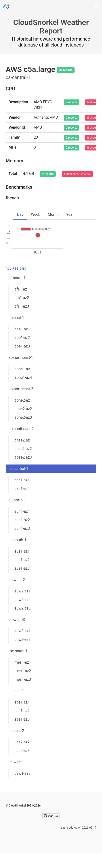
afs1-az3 (22, 322)
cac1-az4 (22, 504)
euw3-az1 (22, 646)
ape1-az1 (22, 345)
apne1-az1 (23, 384)
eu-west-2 (17, 595)
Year (70, 214)
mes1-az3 (23, 695)
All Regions (16, 284)
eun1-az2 (22, 535)
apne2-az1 (23, 416)
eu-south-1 (17, 555)
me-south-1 (18, 666)
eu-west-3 (17, 635)
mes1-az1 (23, 678)
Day (20, 214)
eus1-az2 (22, 575)
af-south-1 (17, 293)
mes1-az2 (23, 686)
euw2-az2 (22, 615)
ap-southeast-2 (21, 444)
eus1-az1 (22, 567)
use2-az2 (22, 758)
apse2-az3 (23, 473)
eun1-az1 (22, 527)
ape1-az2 (22, 353)
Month (53, 214)
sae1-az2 (22, 726)
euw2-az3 (22, 624)
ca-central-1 (18, 484)
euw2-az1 (22, 607)
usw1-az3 (22, 789)
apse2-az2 (23, 464)
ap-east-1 (16, 333)
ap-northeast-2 (21, 404)
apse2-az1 (23, 456)
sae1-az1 (22, 718)
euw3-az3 (22, 655)
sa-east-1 (16, 706)
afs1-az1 (22, 305)
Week (36, 214)
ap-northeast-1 (21, 373)
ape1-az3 (22, 362)
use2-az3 (22, 766)
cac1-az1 (22, 495)
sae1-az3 (22, 735)
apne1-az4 (23, 393)
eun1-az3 (22, 544)
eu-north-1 (17, 515)
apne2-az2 (23, 424)
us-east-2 (16, 746)
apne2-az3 (23, 433)
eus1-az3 (22, 584)
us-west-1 (17, 777)
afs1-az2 (22, 313)
